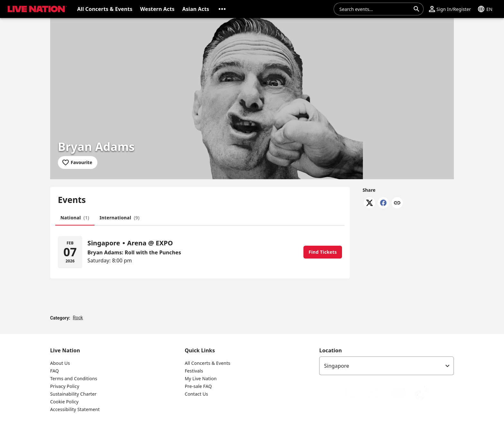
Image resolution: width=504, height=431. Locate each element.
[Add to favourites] (78, 163)
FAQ (54, 371)
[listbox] (387, 366)
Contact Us (197, 394)
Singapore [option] (337, 366)
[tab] (75, 218)
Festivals (194, 371)
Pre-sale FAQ (198, 386)
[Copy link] (397, 203)
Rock (78, 318)
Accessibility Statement (75, 409)
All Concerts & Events (208, 363)
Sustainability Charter (73, 394)
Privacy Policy (65, 386)
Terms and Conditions (74, 378)
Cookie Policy (64, 402)
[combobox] (375, 9)
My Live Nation (201, 378)
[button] (222, 9)
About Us (60, 363)
